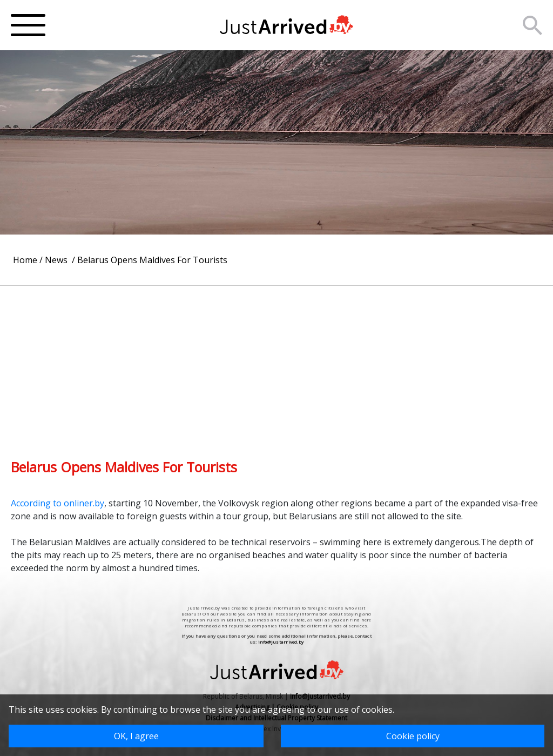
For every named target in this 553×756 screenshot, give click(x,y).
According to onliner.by (58, 503)
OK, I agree (136, 736)
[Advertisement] (276, 362)
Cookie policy (413, 736)
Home (25, 260)
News (57, 260)
